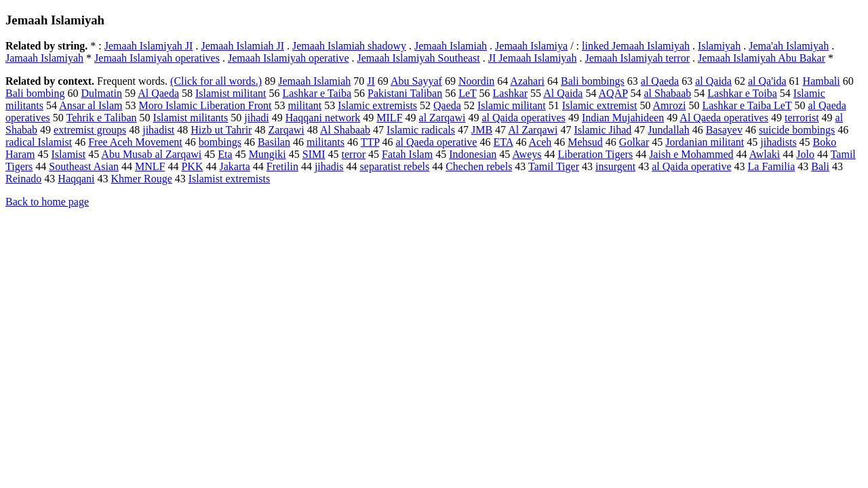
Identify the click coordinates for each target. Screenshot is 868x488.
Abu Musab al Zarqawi (151, 154)
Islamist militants (191, 118)
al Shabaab (668, 93)
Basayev (724, 130)
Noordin (476, 81)
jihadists (778, 142)
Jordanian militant (705, 142)
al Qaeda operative (437, 142)
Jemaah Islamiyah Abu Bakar (762, 58)
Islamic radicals (421, 130)
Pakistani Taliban (405, 93)
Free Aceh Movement (135, 142)
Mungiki (268, 154)
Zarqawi (286, 130)
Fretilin (282, 166)
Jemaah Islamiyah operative (289, 58)
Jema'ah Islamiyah (789, 46)
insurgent (615, 166)
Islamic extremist (600, 105)
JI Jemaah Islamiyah (533, 58)
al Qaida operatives (524, 118)
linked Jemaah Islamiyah (636, 46)
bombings (220, 142)
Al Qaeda (158, 93)
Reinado (23, 179)
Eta (225, 154)
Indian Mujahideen (623, 118)
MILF (389, 118)
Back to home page (47, 202)
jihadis (329, 166)
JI (371, 81)
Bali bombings (593, 81)
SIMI (314, 154)
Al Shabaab (345, 130)
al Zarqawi (442, 118)
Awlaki (765, 154)
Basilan (274, 142)
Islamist (69, 154)
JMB (482, 130)
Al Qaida (563, 93)
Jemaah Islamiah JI (242, 46)
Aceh (540, 142)
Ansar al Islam (91, 105)
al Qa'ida (767, 81)
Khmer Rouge (142, 179)
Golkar (634, 142)
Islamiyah (719, 46)
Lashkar (511, 93)
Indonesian (473, 154)
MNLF (150, 166)
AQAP (613, 93)
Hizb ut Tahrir (221, 130)
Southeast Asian (84, 166)
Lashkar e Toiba (742, 93)
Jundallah (668, 130)
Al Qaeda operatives (724, 118)
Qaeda (447, 105)
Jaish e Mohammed (691, 154)
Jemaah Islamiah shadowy (349, 46)
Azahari (527, 81)
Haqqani (76, 179)
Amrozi (670, 105)
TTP (370, 142)
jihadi (256, 118)
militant (304, 105)
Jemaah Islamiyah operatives (157, 58)
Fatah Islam (407, 154)
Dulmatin (102, 93)
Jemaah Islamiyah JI (149, 46)
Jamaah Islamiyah (44, 58)
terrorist (802, 118)
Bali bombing (35, 93)
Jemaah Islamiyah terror (637, 58)
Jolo (805, 154)
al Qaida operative (691, 166)
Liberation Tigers (595, 154)
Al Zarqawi (533, 130)
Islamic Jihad (603, 130)
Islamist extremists (229, 179)
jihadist (158, 130)
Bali (820, 166)
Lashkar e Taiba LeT (747, 105)
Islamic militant (512, 105)
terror (354, 154)
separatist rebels (395, 166)
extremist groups (90, 130)
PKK (192, 166)
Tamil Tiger (554, 166)
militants (325, 142)
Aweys (527, 154)
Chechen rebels (479, 166)
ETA (503, 142)
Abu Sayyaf (416, 81)
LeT (467, 93)
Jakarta (234, 166)
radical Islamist (39, 142)
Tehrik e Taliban (101, 118)
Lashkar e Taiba (317, 93)
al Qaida (713, 81)
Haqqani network (323, 118)
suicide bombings (797, 130)
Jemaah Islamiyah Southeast (419, 58)
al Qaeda (660, 81)
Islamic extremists (377, 105)
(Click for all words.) (216, 81)
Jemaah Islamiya (531, 46)
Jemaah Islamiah (451, 46)
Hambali (822, 81)
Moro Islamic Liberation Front (205, 105)
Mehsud (585, 142)
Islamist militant (231, 93)
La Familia (772, 166)
